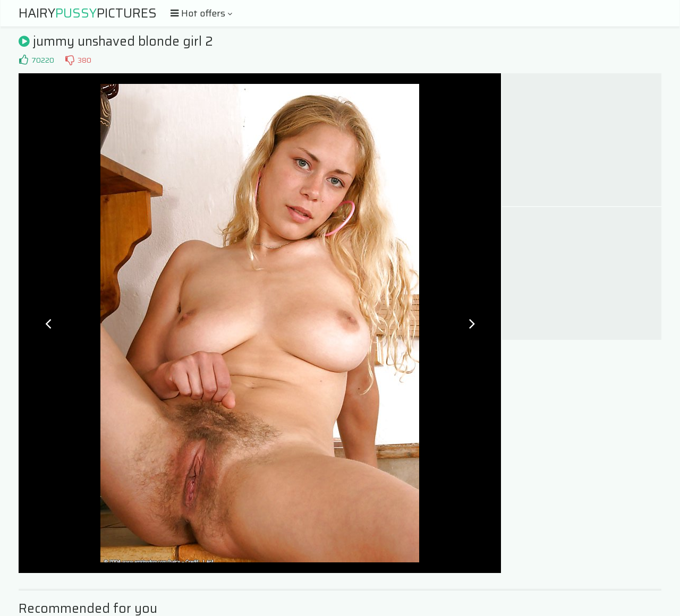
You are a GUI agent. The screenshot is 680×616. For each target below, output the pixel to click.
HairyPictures (88, 13)
